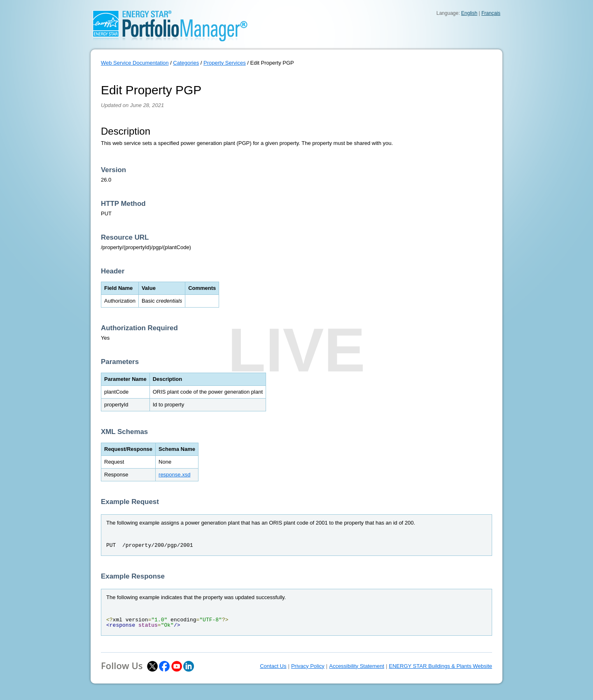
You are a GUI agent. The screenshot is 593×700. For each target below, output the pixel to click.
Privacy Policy (308, 666)
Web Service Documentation (135, 63)
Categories (186, 63)
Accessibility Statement (357, 666)
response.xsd (174, 475)
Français (491, 13)
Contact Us (273, 666)
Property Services (225, 63)
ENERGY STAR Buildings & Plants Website (440, 666)
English (469, 13)
